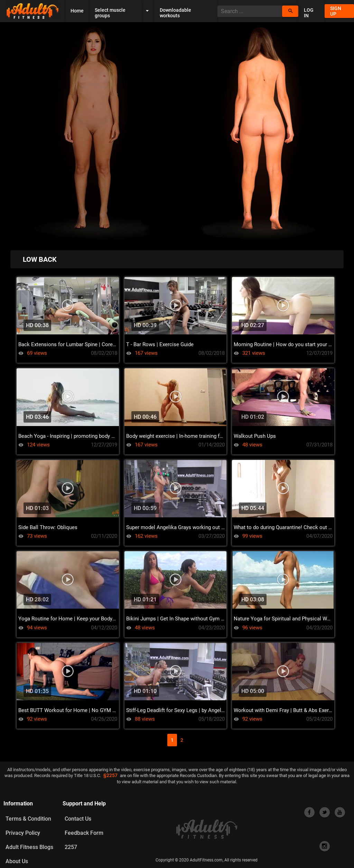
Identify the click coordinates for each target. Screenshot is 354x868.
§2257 (110, 776)
